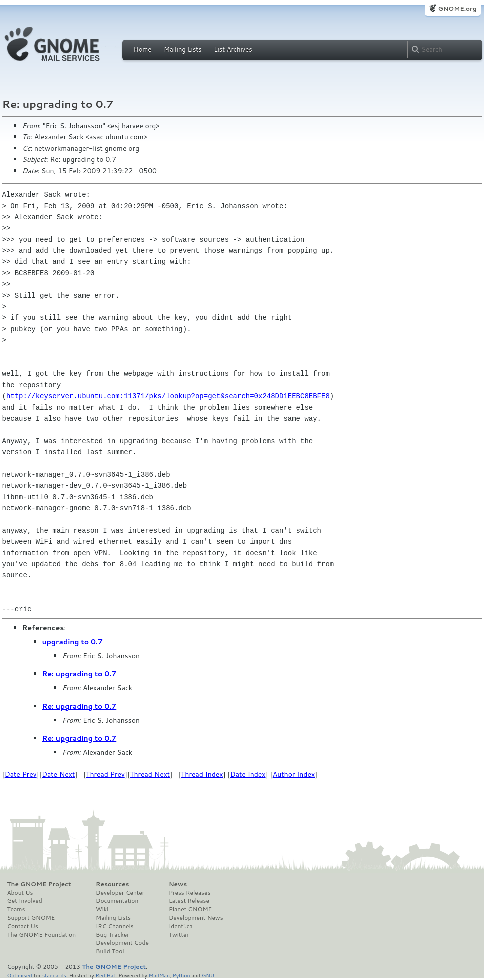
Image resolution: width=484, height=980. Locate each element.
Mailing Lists (183, 49)
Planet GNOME (190, 909)
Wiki (102, 909)
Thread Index (202, 774)
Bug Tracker (112, 935)
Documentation (117, 901)
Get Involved (25, 901)
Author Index (294, 774)
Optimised (20, 975)
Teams (16, 909)
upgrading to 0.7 (72, 642)
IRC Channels (115, 926)
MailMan (159, 975)
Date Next (58, 774)
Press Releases (189, 893)
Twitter (179, 935)
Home (143, 49)
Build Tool (110, 951)
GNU (208, 975)
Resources (112, 884)
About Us (20, 893)
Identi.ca (181, 926)
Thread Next (150, 774)
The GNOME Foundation (42, 935)
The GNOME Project (39, 884)
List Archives (233, 49)
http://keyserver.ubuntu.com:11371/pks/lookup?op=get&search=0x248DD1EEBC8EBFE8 (168, 396)
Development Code (122, 943)
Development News (196, 918)
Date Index (248, 774)
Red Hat (105, 975)
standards (54, 975)
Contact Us (23, 926)
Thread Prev (105, 774)
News (178, 884)
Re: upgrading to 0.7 (79, 674)
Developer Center (120, 893)
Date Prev (21, 774)
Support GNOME (31, 918)
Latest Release (189, 901)
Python (181, 975)
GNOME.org (457, 9)
